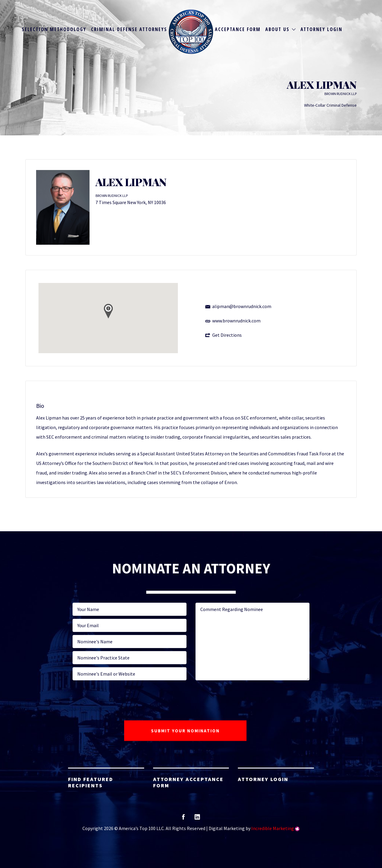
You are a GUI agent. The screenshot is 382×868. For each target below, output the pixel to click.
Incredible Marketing (273, 828)
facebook (183, 819)
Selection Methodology (54, 29)
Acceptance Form (238, 29)
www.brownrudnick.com (236, 321)
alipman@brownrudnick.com (242, 306)
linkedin (197, 819)
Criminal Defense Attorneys (129, 29)
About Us (277, 29)
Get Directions (227, 335)
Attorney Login (321, 29)
